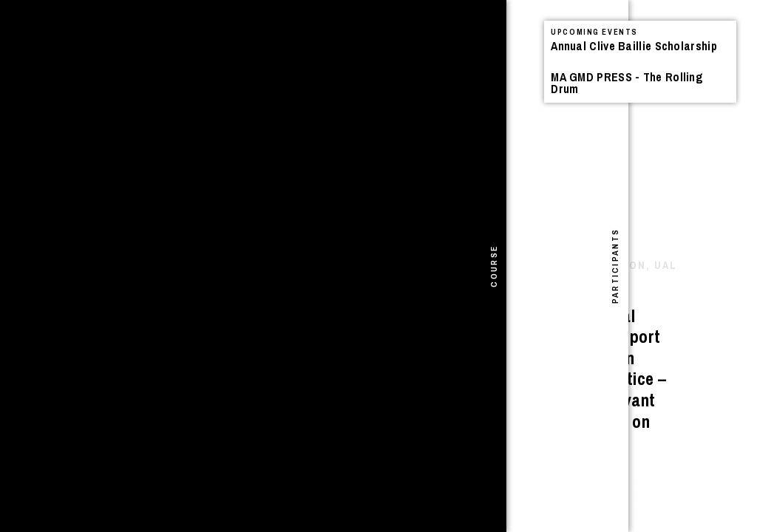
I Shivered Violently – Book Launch (200, 91)
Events (199, 48)
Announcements (128, 48)
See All (469, 50)
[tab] (14, 266)
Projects (247, 48)
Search (357, 34)
